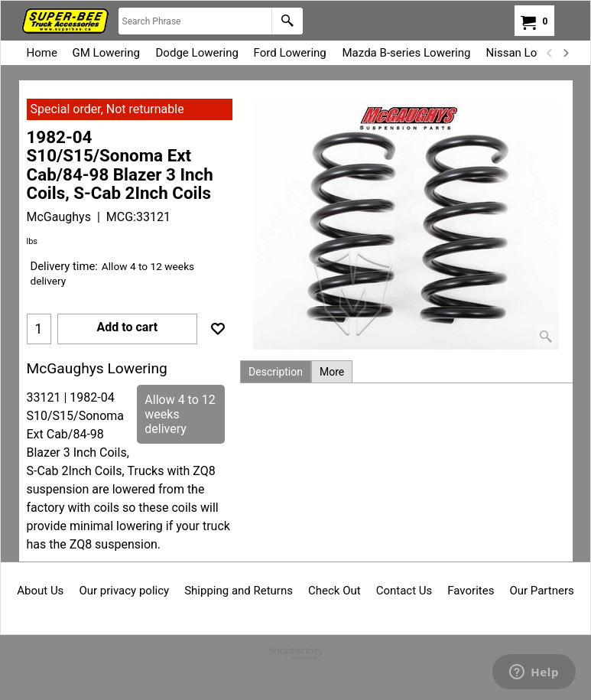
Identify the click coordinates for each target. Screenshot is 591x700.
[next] (566, 53)
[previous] (550, 53)
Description (276, 372)
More (332, 372)
